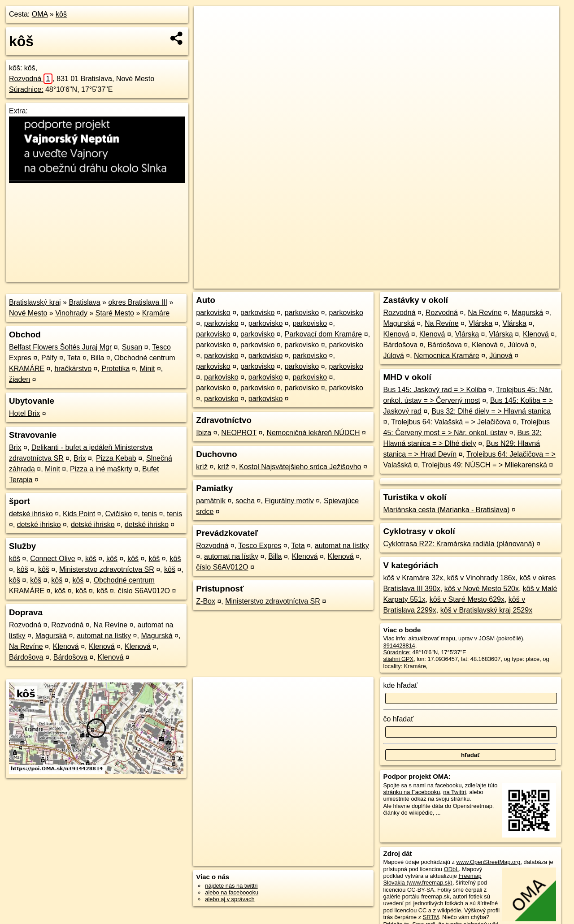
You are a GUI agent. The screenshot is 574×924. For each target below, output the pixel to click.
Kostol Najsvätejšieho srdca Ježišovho (300, 467)
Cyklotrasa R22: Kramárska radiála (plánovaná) (459, 544)
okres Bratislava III (138, 302)
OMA (40, 14)
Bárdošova (26, 657)
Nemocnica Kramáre (447, 356)
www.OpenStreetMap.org (488, 862)
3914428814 (399, 646)
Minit (148, 369)
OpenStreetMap (404, 282)
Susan (132, 347)
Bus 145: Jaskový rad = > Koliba (435, 390)
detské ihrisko (31, 514)
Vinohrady (71, 313)
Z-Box (206, 601)
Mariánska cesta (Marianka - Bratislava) (447, 510)
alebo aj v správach (230, 899)
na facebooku (445, 785)
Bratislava (84, 302)
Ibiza (204, 433)
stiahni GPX (399, 659)
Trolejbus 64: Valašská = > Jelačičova (451, 422)
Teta (74, 358)
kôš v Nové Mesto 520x (482, 589)
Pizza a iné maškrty (101, 469)
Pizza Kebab (116, 458)
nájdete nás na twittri (231, 886)
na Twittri (454, 792)
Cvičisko (118, 514)
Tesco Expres (260, 546)
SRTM (431, 917)
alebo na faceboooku (232, 892)
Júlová (518, 345)
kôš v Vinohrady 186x (481, 578)
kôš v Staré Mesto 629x (467, 599)
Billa (97, 358)
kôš (61, 14)
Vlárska (481, 323)
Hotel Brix (24, 413)
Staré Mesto (115, 313)
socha (245, 501)
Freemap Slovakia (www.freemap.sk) (433, 879)
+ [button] (209, 21)
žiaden (20, 379)
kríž (202, 467)
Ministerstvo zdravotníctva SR (107, 569)
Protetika (115, 369)
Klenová (66, 646)
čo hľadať (399, 719)
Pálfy (49, 358)
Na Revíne (111, 625)
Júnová (501, 356)
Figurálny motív (289, 501)
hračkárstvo (73, 369)
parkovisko (213, 313)
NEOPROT (239, 433)
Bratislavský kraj (35, 302)
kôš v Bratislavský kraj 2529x (486, 610)
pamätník (211, 501)
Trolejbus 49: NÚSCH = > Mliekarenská (484, 465)
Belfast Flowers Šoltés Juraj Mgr (60, 347)
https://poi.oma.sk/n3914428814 (519, 282)
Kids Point (79, 514)
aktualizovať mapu (432, 638)
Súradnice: (26, 89)
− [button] (209, 35)
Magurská (51, 636)
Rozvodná (31, 79)
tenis (149, 514)
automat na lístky (104, 636)
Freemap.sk (451, 282)
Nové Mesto (28, 313)
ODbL (451, 869)
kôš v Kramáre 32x (413, 578)
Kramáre (156, 313)
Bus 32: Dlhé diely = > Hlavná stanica (491, 411)
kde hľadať (401, 685)
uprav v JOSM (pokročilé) (491, 638)
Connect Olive (53, 559)
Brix (15, 447)
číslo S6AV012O (144, 591)
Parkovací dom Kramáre (324, 334)
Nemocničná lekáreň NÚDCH (313, 433)
